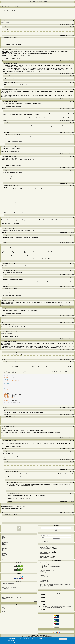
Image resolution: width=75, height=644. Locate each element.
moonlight (7, 320)
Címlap (29, 2)
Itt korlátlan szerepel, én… (45, 552)
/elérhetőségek (5, 549)
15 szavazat (42, 616)
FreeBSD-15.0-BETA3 (44, 583)
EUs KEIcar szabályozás (44, 574)
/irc (3, 556)
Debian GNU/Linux (16, 4)
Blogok (34, 2)
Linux (10, 4)
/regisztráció (5, 559)
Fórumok (45, 2)
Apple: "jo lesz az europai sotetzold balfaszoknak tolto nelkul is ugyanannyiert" (55, 590)
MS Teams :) (5, 592)
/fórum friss (4, 551)
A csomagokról (43, 578)
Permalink (74, 20)
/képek (3, 557)
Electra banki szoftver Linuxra (8, 590)
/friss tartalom (5, 553)
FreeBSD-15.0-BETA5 (44, 572)
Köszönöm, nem (63, 639)
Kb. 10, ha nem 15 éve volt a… (46, 555)
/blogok (4, 545)
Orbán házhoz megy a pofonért (8, 601)
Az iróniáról (42, 582)
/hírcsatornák (5, 555)
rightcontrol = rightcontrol (45, 588)
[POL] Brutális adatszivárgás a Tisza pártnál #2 (11, 604)
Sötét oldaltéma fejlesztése (7, 606)
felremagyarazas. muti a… (45, 554)
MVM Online (42, 575)
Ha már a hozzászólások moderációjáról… (48, 592)
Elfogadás (56, 639)
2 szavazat (3, 24)
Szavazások (39, 2)
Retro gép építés (43, 579)
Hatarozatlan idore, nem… (45, 562)
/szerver (4, 562)
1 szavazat (3, 339)
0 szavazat (4, 35)
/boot (3, 542)
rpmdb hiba (4, 605)
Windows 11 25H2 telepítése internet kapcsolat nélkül (50, 584)
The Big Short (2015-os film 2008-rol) (47, 577)
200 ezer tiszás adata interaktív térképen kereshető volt (13, 591)
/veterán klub (5, 564)
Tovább (35, 597)
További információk (11, 643)
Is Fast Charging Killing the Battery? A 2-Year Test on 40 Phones (52, 570)
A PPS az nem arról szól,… (45, 557)
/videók (4, 566)
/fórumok (4, 552)
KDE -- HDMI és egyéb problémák (9, 594)
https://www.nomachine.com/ (7, 334)
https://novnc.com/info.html (48, 368)
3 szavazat (3, 47)
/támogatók (4, 563)
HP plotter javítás (6, 595)
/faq (3, 550)
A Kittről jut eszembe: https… (45, 556)
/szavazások (5, 561)
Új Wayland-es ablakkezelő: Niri (46, 589)
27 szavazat (42, 601)
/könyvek (4, 558)
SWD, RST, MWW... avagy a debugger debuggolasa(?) (50, 573)
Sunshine (3, 320)
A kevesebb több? (43, 569)
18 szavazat (42, 604)
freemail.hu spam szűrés (7, 602)
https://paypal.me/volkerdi (18, 142)
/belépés (4, 544)
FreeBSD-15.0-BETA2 (44, 587)
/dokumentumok (5, 547)
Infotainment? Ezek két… (45, 561)
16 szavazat (42, 611)
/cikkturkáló (4, 546)
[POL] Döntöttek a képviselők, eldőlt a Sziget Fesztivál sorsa (52, 580)
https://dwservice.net (5, 22)
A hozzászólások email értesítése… (47, 593)
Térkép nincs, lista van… (44, 564)
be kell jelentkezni (71, 24)
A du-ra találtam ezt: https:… (45, 559)
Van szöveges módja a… (45, 560)
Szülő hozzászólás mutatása (74, 27)
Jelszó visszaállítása (44, 548)
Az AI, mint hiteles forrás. (45, 585)
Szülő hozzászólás (72, 27)
